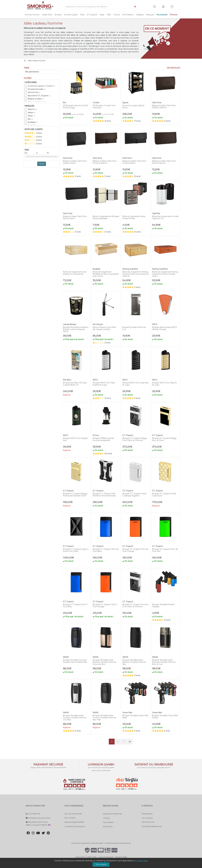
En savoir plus (141, 861)
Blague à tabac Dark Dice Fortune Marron (104, 162)
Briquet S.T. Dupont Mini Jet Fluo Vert (165, 550)
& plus (33, 133)
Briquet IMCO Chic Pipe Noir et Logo (136, 384)
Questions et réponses (112, 814)
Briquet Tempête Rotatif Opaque (163, 606)
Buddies (33, 122)
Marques (150, 15)
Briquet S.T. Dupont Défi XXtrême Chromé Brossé (104, 495)
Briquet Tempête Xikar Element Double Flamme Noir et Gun (164, 662)
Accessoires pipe (37, 89)
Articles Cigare (71, 15)
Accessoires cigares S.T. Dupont (41, 86)
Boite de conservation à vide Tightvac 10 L (165, 217)
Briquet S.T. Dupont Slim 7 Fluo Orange (105, 606)
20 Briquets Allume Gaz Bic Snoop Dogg (76, 107)
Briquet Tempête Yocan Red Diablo (165, 717)
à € (43, 153)
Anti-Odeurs (128, 15)
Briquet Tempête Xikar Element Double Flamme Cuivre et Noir (104, 662)
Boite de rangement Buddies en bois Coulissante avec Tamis (106, 274)
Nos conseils (108, 822)
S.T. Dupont (92, 15)
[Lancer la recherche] (135, 7)
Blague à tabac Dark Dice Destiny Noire (75, 162)
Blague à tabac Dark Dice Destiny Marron (164, 107)
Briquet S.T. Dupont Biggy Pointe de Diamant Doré (75, 495)
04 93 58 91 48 (33, 814)
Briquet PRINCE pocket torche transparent (103, 439)
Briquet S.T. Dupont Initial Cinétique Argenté (134, 495)
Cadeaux (140, 15)
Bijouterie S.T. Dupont (39, 96)
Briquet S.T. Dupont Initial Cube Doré (164, 495)
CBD (109, 15)
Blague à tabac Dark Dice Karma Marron (164, 162)
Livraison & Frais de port (75, 826)
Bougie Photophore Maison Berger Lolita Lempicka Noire (76, 329)
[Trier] (42, 72)
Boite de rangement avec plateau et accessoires (75, 273)
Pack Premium (148, 822)
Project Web (121, 857)
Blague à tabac (36, 99)
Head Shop (47, 15)
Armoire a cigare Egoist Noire (133, 107)
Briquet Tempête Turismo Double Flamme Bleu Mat (75, 661)
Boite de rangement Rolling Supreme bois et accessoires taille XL (136, 274)
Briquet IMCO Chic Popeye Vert (75, 439)
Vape (102, 15)
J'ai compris (101, 864)
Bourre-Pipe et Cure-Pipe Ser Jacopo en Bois (104, 328)
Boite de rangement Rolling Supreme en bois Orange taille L (165, 274)
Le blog (106, 818)
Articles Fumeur (32, 15)
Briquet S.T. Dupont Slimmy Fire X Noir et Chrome (135, 606)
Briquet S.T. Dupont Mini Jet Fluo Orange (135, 550)
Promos (173, 15)
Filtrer (42, 164)
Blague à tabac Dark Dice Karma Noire (75, 217)
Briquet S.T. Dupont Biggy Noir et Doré (164, 439)
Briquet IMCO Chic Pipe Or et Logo (165, 384)
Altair (31, 116)
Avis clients (108, 826)
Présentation (147, 814)
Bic (30, 119)
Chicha (117, 15)
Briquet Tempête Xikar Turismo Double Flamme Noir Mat (104, 718)
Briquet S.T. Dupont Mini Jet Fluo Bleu (106, 550)
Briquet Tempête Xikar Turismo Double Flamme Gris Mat (75, 718)
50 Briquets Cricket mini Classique (104, 107)
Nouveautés (162, 15)
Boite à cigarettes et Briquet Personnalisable (106, 217)
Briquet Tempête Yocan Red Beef (135, 717)
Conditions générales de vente (118, 843)
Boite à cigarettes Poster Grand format (134, 217)
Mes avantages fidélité (74, 822)
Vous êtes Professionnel (152, 826)
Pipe (82, 15)
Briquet (58, 15)
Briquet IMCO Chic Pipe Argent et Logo (104, 384)
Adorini (32, 109)
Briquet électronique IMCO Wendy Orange (165, 328)
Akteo (32, 113)
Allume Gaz (34, 92)
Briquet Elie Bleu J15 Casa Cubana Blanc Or (75, 384)
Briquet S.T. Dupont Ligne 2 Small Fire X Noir (76, 550)
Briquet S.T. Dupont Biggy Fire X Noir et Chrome (135, 439)
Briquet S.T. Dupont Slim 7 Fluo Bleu (75, 606)
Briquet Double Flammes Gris (134, 328)
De (30, 153)
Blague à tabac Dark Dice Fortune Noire (134, 162)
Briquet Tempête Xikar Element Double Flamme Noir (134, 662)
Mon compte (70, 818)
